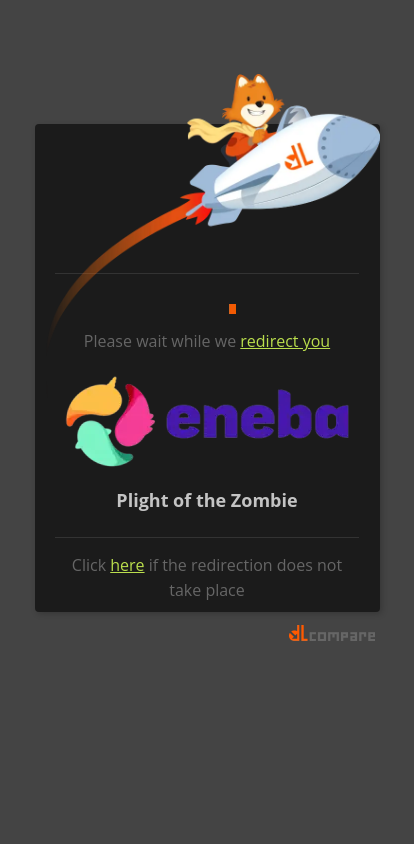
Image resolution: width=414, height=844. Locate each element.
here (127, 565)
